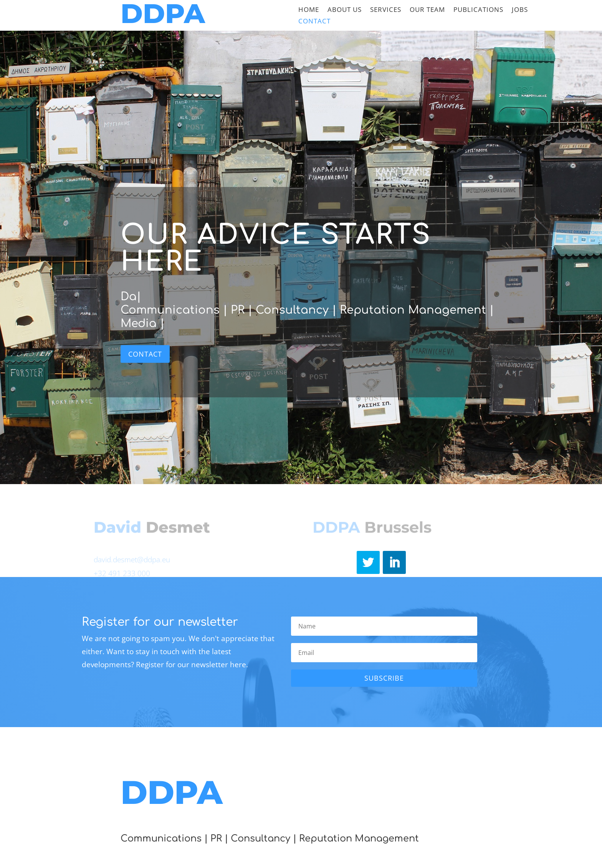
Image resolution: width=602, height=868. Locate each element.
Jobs (520, 10)
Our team (427, 10)
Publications (478, 10)
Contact (314, 22)
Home (309, 10)
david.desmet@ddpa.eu (132, 560)
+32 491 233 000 (122, 574)
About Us (345, 10)
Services (386, 10)
